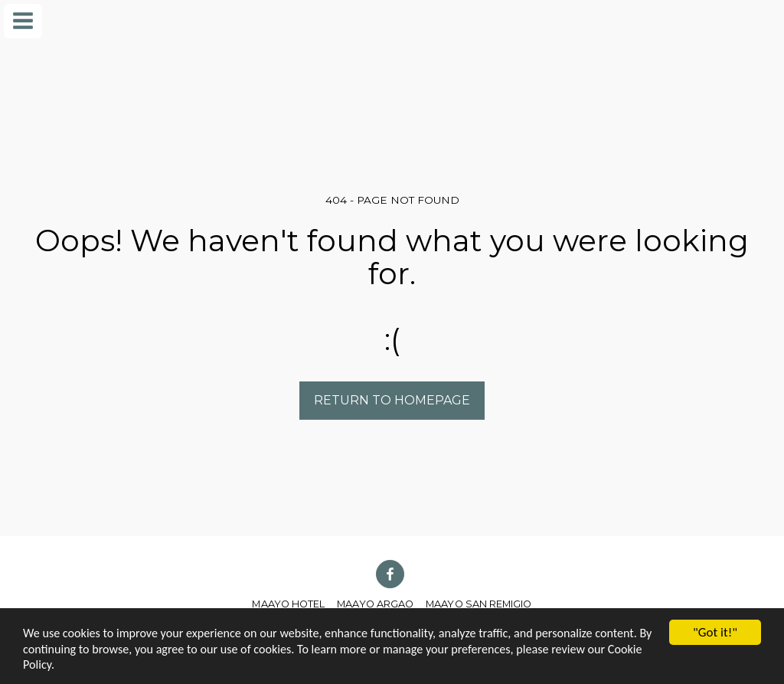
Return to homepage (392, 400)
